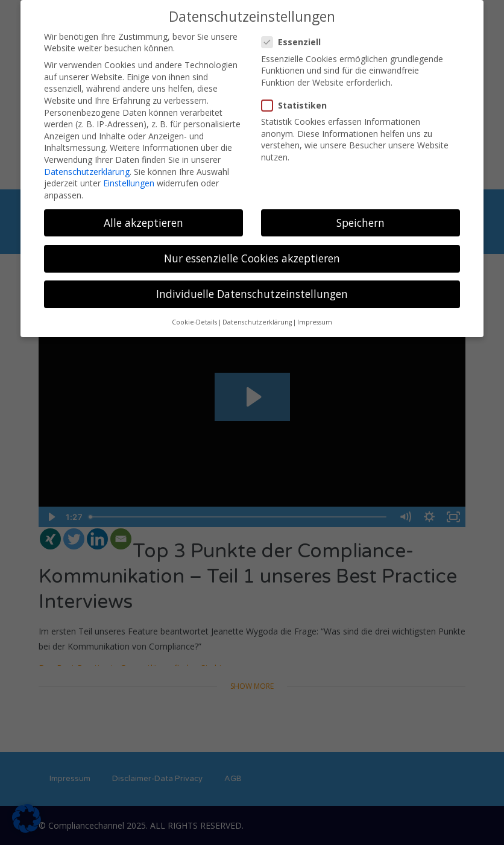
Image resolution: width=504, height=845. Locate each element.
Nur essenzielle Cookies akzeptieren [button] (252, 258)
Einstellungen (129, 183)
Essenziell (295, 42)
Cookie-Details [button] (194, 322)
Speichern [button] (361, 223)
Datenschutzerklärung (87, 172)
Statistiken (298, 105)
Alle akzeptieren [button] (143, 223)
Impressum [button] (315, 322)
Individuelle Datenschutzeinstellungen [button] (252, 294)
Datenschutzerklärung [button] (257, 322)
